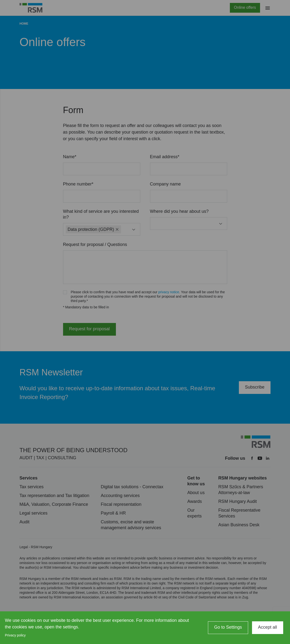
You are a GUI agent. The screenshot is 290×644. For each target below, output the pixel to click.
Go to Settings (228, 627)
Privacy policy (15, 635)
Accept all (268, 627)
